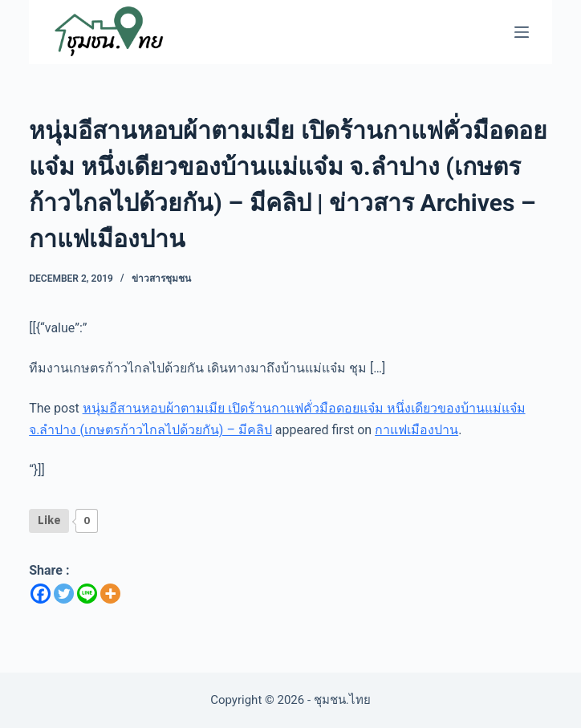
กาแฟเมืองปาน (416, 430)
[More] (110, 594)
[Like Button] (49, 521)
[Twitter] (64, 594)
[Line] (87, 594)
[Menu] (522, 32)
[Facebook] (41, 594)
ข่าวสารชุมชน (161, 279)
